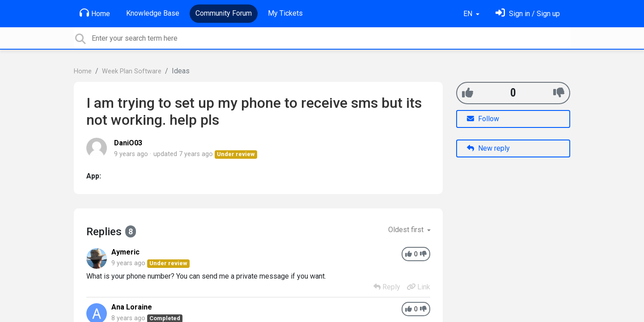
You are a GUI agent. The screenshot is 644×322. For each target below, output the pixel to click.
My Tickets (285, 13)
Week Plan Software (132, 71)
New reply (488, 148)
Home (95, 13)
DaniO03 (128, 143)
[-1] (559, 93)
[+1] (468, 93)
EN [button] (469, 14)
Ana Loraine (132, 307)
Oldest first (407, 230)
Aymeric (125, 252)
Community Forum (224, 13)
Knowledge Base (153, 13)
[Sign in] (528, 14)
